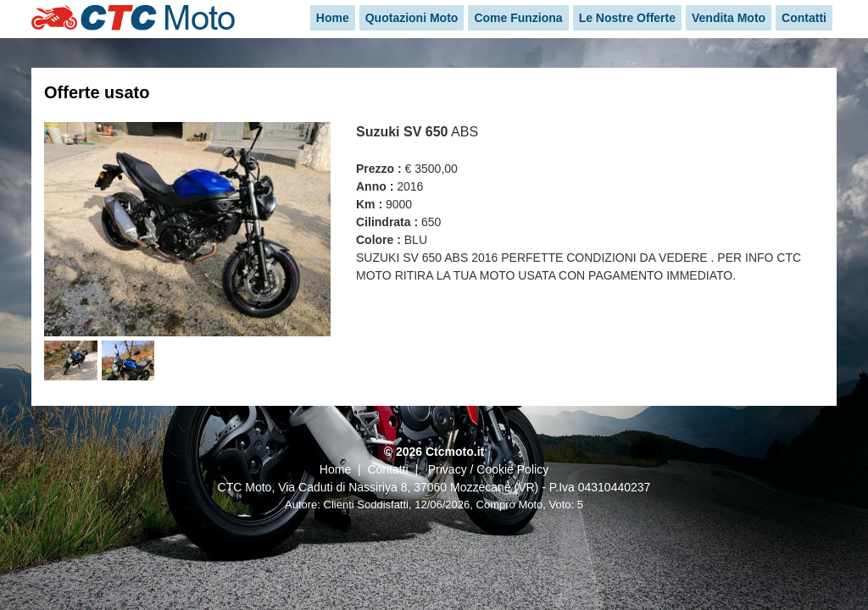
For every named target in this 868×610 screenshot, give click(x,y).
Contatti (387, 469)
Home (335, 469)
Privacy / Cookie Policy (488, 469)
